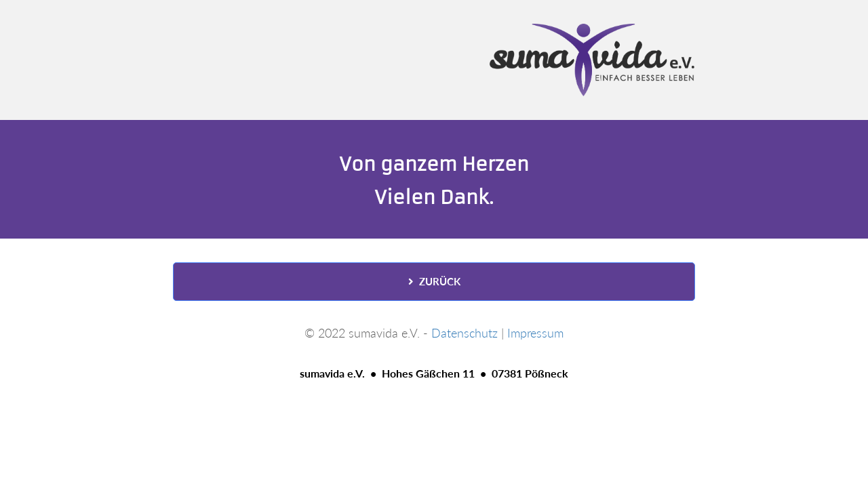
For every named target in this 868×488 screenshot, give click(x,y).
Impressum (535, 333)
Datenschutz (465, 333)
